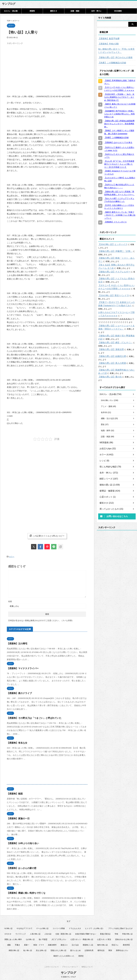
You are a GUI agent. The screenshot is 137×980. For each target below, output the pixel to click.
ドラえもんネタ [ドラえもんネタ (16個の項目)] (75, 928)
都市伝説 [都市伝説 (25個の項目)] (101, 950)
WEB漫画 (118, 11)
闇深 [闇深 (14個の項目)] (110, 950)
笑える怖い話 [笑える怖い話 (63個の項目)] (41, 950)
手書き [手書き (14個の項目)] (17, 944)
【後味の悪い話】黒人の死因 (110, 360)
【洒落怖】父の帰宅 (16, 643)
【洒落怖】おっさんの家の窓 (20, 868)
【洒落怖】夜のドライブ (18, 693)
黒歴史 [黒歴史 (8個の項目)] (81, 955)
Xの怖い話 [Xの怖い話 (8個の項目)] (8, 928)
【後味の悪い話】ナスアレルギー (112, 272)
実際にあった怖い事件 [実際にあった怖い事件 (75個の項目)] (13, 939)
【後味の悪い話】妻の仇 (109, 374)
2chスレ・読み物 (11, 11)
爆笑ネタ (54, 11)
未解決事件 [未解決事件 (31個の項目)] (52, 944)
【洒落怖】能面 (14, 793)
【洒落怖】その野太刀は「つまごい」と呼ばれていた (31, 717)
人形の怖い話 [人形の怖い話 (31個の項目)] (35, 933)
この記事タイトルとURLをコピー (47, 536)
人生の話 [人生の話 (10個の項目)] (48, 933)
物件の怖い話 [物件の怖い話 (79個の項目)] (102, 944)
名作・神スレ (96, 11)
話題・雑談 (75, 11)
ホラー (12, 556)
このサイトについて (52, 967)
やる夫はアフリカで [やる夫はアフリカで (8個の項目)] (24, 928)
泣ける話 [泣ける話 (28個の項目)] (75, 944)
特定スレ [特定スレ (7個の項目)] (115, 944)
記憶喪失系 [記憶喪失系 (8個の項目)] (89, 950)
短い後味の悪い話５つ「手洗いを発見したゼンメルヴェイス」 (117, 51)
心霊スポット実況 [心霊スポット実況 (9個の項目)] (104, 939)
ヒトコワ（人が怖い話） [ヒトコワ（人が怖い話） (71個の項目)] (95, 928)
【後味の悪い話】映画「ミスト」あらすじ (116, 258)
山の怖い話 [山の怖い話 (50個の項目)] (30, 939)
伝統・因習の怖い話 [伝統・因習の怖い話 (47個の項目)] (63, 933)
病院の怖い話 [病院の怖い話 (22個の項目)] (14, 950)
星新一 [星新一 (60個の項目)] (27, 944)
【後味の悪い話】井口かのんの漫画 (113, 58)
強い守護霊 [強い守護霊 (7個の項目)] (43, 939)
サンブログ (9, 4)
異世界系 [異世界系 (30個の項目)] (126, 944)
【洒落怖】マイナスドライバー (21, 668)
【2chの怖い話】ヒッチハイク (111, 244)
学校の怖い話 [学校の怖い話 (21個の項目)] (127, 933)
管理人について (87, 967)
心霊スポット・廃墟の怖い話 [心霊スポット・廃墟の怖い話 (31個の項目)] (82, 939)
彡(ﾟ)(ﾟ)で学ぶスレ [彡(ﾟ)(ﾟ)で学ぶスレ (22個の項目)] (59, 939)
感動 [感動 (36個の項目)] (9, 944)
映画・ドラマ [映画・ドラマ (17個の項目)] (39, 944)
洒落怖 (32, 11)
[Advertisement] (29, 65)
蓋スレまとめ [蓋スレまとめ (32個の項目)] (75, 950)
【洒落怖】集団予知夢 (108, 39)
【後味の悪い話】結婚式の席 (110, 353)
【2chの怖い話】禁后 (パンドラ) (112, 296)
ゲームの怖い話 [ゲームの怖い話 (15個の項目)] (42, 928)
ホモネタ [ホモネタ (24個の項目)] (8, 933)
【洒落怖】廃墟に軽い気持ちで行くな (24, 892)
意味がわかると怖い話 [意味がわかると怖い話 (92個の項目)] (124, 939)
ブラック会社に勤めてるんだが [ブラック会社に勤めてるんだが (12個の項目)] (120, 928)
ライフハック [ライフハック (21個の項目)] (21, 933)
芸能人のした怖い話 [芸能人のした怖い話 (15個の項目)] (58, 950)
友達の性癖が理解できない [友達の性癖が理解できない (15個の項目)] (86, 933)
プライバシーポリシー (70, 967)
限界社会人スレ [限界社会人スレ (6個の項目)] (122, 950)
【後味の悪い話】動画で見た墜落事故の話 (116, 333)
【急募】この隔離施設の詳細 (110, 63)
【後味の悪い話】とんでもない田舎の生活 (116, 279)
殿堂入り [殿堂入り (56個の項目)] (64, 944)
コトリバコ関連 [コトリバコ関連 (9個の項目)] (59, 928)
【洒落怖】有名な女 (16, 742)
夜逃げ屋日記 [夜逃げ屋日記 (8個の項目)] (105, 933)
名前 (10, 601)
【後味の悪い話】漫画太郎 (109, 346)
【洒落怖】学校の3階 (107, 44)
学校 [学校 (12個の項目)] (116, 933)
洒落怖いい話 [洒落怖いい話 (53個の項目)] (88, 944)
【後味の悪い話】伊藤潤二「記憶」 (113, 251)
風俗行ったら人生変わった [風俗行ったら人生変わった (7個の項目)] (64, 955)
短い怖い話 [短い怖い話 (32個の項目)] (28, 950)
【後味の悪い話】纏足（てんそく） (113, 339)
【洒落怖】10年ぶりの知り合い (21, 843)
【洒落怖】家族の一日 (17, 818)
